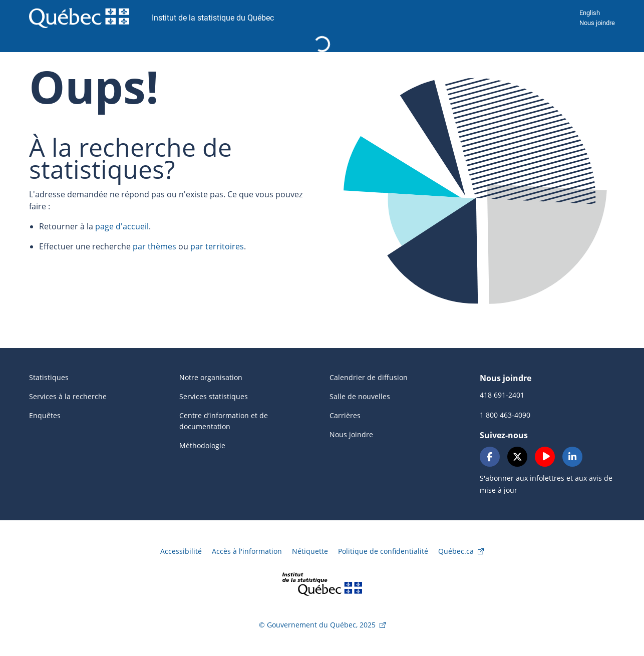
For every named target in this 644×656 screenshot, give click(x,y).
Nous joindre (597, 23)
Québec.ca (456, 551)
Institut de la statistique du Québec (213, 18)
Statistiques (49, 377)
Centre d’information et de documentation (224, 421)
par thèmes (154, 246)
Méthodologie (202, 445)
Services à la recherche (68, 396)
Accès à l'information (247, 551)
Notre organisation (211, 377)
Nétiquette (310, 551)
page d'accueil (122, 226)
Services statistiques (214, 396)
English (590, 13)
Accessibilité (181, 551)
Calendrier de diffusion (369, 377)
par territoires (217, 246)
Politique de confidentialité (383, 551)
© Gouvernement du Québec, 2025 (317, 625)
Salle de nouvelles (360, 396)
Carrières (345, 415)
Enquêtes (45, 415)
